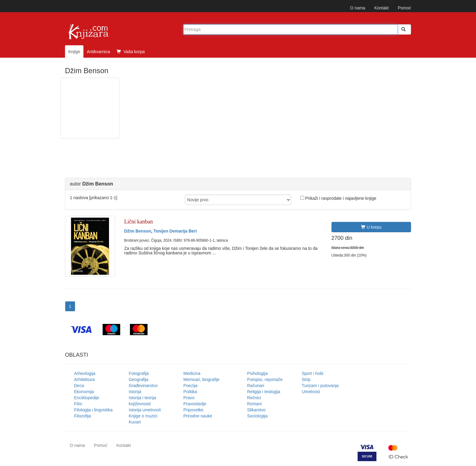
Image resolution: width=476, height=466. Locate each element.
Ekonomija (84, 392)
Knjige (74, 52)
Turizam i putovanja (320, 386)
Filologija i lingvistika (93, 410)
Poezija (190, 386)
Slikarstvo (256, 410)
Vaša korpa (131, 52)
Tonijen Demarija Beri (175, 231)
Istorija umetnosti (145, 410)
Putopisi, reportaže (265, 379)
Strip (306, 379)
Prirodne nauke (198, 416)
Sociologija (257, 416)
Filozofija (82, 416)
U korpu (371, 227)
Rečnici (254, 398)
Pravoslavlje (195, 404)
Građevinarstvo (143, 386)
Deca (79, 386)
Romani (254, 404)
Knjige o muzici (143, 416)
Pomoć (404, 8)
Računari (256, 386)
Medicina (192, 373)
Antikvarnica (98, 52)
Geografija (139, 379)
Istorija (135, 392)
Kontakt (381, 8)
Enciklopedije (87, 398)
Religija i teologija (264, 392)
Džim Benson (138, 231)
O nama (358, 8)
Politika (190, 392)
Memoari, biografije (201, 379)
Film (78, 404)
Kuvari (135, 422)
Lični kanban (138, 222)
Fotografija (139, 373)
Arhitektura (84, 379)
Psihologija (257, 373)
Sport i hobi (313, 373)
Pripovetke (193, 410)
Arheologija (85, 373)
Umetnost (311, 392)
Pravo (189, 398)
